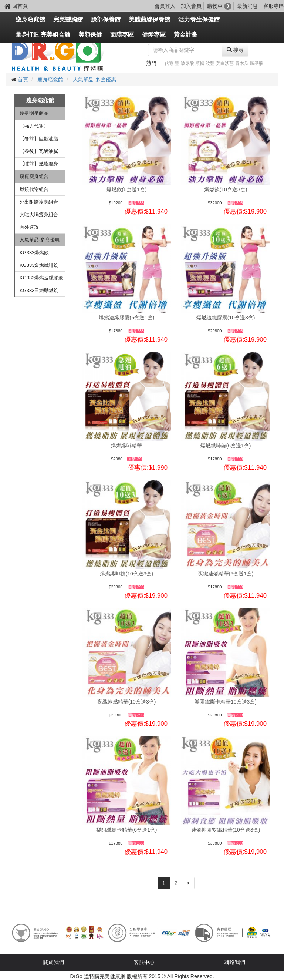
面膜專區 (122, 35)
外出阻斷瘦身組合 (39, 202)
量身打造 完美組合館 (43, 35)
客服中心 (144, 962)
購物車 (219, 6)
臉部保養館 (106, 19)
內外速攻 (29, 227)
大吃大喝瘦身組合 (39, 214)
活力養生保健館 (199, 19)
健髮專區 (154, 35)
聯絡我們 (235, 962)
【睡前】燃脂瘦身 (39, 164)
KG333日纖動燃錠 (39, 290)
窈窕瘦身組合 (34, 176)
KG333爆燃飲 (34, 253)
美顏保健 (90, 35)
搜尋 (235, 50)
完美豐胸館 (68, 19)
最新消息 (247, 6)
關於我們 (54, 962)
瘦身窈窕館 (30, 19)
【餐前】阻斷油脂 (39, 139)
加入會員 (191, 6)
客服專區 (274, 6)
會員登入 (165, 6)
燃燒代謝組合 (34, 189)
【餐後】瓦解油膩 (39, 151)
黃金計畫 (186, 35)
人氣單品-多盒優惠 (94, 80)
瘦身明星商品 (34, 113)
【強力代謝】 (34, 126)
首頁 (23, 80)
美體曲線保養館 (149, 19)
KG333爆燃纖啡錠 (39, 265)
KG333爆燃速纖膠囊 (41, 278)
